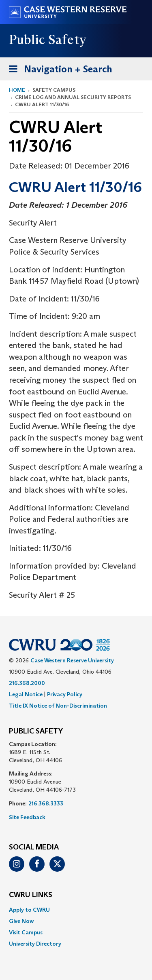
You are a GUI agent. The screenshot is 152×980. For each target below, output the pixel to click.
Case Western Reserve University (72, 660)
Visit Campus (26, 932)
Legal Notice (26, 694)
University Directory (35, 944)
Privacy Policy (65, 694)
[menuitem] (76, 910)
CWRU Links (31, 895)
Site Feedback (27, 817)
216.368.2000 (27, 683)
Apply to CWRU (29, 910)
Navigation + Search (58, 71)
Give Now (21, 921)
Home (17, 90)
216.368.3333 (46, 803)
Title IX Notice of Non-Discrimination (58, 706)
